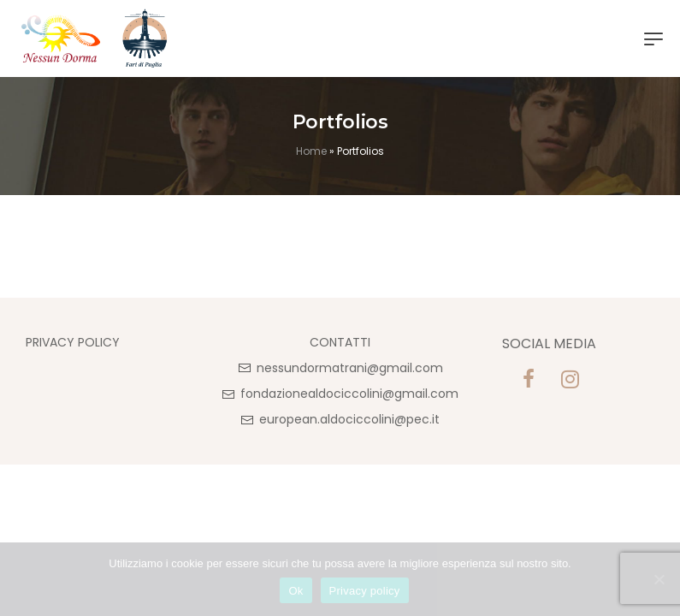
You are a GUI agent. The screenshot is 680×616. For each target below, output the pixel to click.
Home (311, 151)
